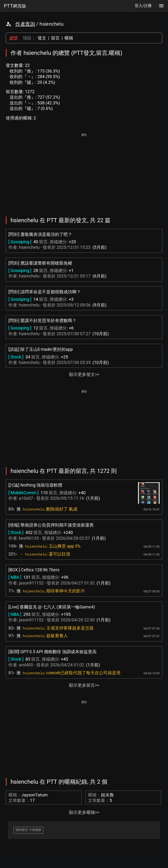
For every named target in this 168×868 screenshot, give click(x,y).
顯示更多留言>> (84, 685)
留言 (55, 38)
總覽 (14, 38)
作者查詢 (25, 24)
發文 (42, 38)
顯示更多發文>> (84, 374)
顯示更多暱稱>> (84, 812)
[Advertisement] (84, 171)
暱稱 (69, 38)
